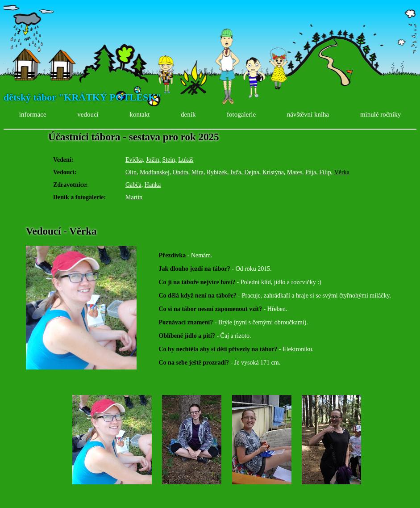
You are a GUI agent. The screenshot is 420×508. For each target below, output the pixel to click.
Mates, (295, 172)
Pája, (312, 172)
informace (33, 114)
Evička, (135, 160)
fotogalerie (241, 114)
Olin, (132, 172)
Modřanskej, (155, 172)
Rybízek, (218, 172)
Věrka (342, 172)
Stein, (169, 160)
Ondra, (181, 172)
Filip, (326, 172)
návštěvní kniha (308, 114)
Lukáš (186, 160)
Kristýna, (274, 172)
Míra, (198, 172)
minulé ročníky (380, 114)
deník (188, 114)
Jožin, (153, 160)
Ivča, (237, 172)
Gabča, (134, 185)
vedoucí (88, 114)
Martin (134, 197)
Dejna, (252, 172)
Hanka (153, 185)
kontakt (139, 114)
